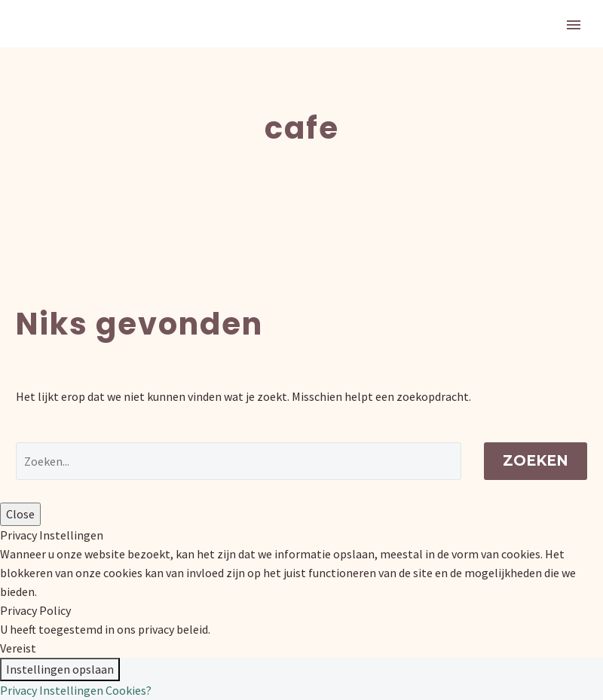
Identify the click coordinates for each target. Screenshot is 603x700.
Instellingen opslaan (60, 669)
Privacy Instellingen (52, 690)
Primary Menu (574, 25)
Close (20, 514)
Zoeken (536, 461)
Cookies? (129, 690)
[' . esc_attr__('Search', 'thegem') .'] (239, 461)
